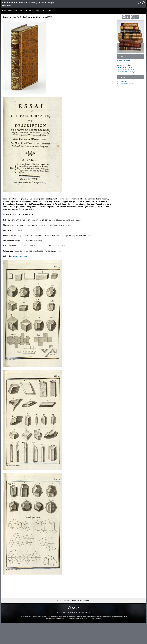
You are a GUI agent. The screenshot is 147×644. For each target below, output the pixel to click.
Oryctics (44, 11)
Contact (87, 600)
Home (4, 11)
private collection (20, 256)
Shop (37, 11)
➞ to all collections (124, 81)
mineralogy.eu (8, 5)
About (10, 11)
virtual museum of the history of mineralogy (28, 2)
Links (50, 11)
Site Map (67, 600)
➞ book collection (124, 60)
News (16, 11)
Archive (31, 11)
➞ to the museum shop (126, 84)
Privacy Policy (77, 600)
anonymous (133, 72)
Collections (23, 11)
